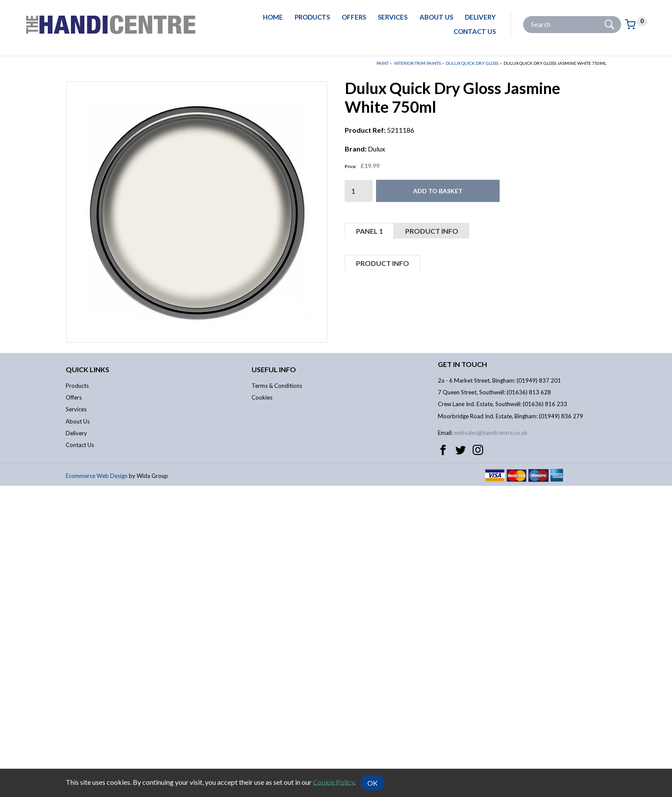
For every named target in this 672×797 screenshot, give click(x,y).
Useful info (274, 681)
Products (312, 17)
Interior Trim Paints (417, 63)
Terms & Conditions (277, 697)
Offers (354, 17)
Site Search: (523, 16)
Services (393, 17)
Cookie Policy (334, 782)
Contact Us (475, 31)
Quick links (87, 681)
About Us (436, 17)
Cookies (262, 709)
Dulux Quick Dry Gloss (472, 63)
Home (273, 17)
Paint (383, 63)
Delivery (480, 17)
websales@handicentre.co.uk (491, 744)
